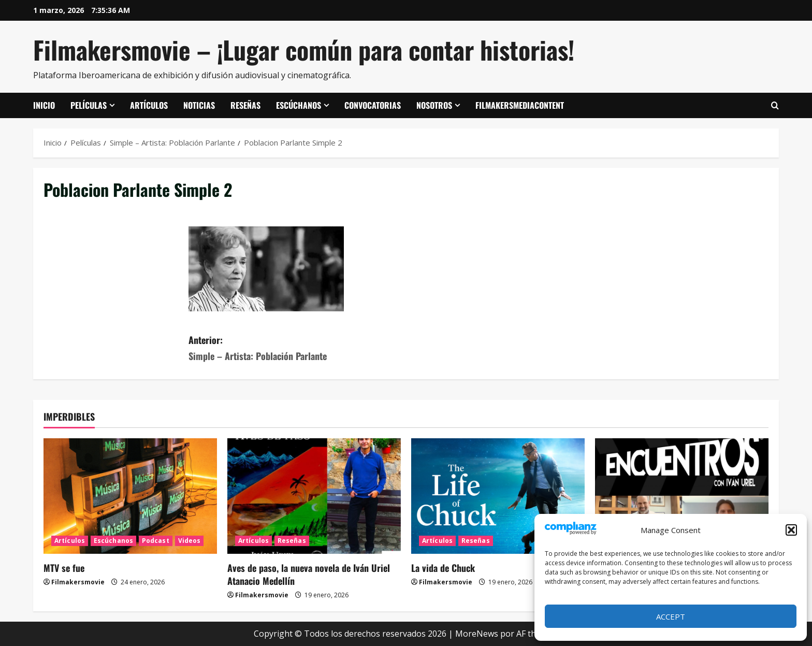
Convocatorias (373, 105)
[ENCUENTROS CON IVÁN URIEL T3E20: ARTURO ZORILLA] (682, 496)
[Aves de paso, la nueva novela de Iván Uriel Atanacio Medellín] (314, 496)
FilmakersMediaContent (520, 105)
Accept (671, 616)
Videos (190, 541)
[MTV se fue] (130, 496)
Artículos (149, 105)
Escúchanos (299, 105)
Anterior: (297, 348)
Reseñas (245, 105)
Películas (89, 105)
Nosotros (434, 105)
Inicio (44, 105)
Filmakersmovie (78, 582)
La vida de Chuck (443, 568)
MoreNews (477, 634)
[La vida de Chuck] (498, 496)
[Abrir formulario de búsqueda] (775, 106)
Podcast (156, 541)
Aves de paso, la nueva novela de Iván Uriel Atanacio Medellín (309, 574)
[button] (791, 530)
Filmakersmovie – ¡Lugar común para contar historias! (304, 49)
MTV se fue (64, 568)
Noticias (199, 105)
